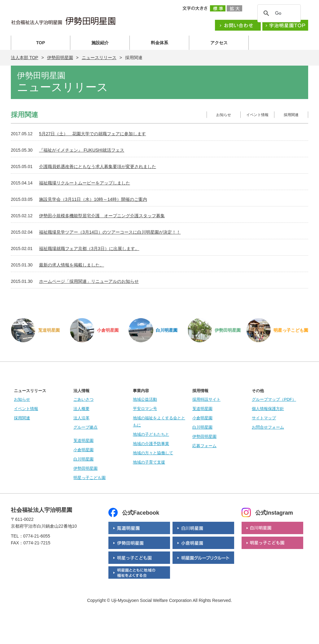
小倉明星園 (83, 450)
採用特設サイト (206, 399)
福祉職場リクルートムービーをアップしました (85, 183)
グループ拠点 (85, 427)
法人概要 (81, 409)
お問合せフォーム (268, 427)
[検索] (278, 13)
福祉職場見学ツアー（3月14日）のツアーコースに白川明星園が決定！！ (110, 232)
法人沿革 (81, 418)
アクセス (219, 43)
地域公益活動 (145, 399)
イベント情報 (257, 115)
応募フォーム (204, 446)
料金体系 (159, 43)
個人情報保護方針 (268, 409)
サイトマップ (264, 418)
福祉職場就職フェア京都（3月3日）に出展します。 (89, 249)
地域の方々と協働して (153, 453)
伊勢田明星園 (60, 58)
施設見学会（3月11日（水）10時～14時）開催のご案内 (93, 199)
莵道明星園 (83, 441)
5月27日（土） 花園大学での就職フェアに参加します (92, 134)
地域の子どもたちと (151, 434)
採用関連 (291, 115)
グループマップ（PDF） (274, 399)
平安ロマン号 (145, 409)
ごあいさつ (83, 399)
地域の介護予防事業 (151, 444)
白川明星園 (83, 459)
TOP (41, 43)
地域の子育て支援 (149, 462)
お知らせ (224, 115)
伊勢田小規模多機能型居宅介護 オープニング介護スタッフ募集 (102, 216)
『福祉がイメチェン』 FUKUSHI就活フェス (82, 150)
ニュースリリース (99, 58)
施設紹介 (100, 43)
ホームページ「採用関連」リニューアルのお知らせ (89, 281)
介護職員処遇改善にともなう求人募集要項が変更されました (98, 166)
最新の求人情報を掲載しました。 (72, 265)
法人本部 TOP (24, 58)
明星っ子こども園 (90, 478)
